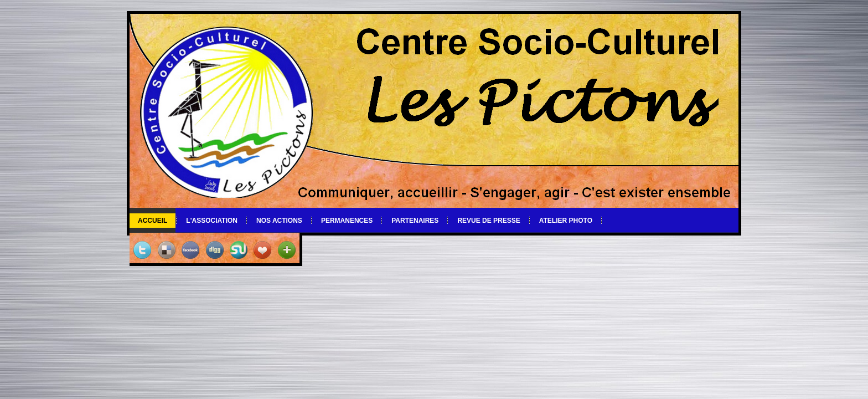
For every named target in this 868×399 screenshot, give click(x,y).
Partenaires (415, 221)
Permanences (347, 221)
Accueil (153, 221)
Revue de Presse (489, 221)
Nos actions (279, 221)
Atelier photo (566, 221)
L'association (212, 221)
